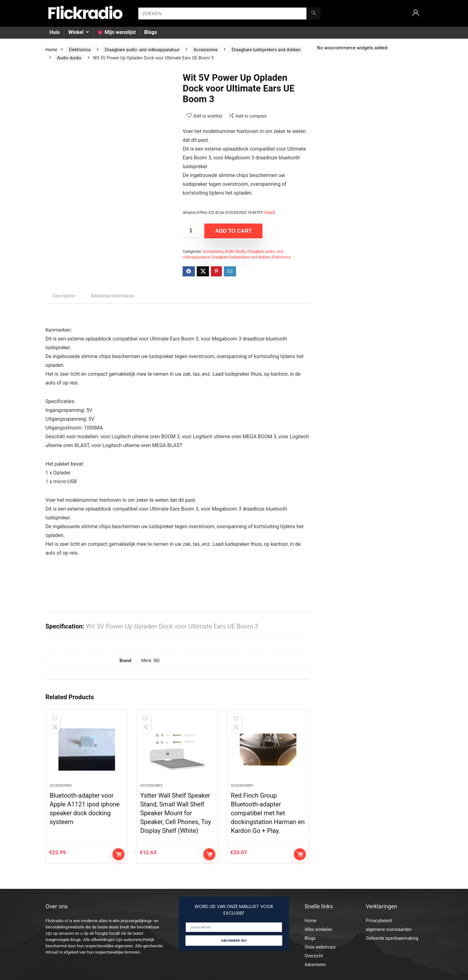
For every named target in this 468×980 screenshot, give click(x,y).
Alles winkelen (319, 929)
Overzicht (314, 956)
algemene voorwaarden (389, 929)
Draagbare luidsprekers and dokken (266, 50)
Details (269, 213)
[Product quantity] (191, 231)
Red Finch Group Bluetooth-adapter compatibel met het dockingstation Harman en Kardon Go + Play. (268, 813)
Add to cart (233, 231)
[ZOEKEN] (314, 14)
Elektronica (80, 50)
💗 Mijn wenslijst (116, 32)
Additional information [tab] (112, 296)
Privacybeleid (379, 921)
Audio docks (69, 58)
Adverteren (315, 965)
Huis (55, 32)
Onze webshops (320, 947)
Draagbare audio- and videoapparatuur (142, 50)
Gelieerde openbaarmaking (392, 938)
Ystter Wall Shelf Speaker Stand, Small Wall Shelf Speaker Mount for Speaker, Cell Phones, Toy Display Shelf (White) (176, 813)
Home (52, 50)
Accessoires (206, 50)
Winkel (76, 32)
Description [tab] (64, 296)
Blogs (151, 32)
